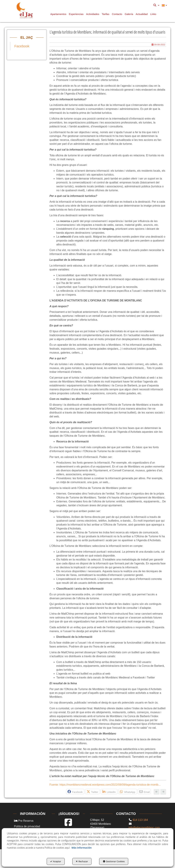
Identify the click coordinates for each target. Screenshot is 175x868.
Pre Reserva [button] (24, 821)
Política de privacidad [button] (27, 826)
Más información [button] (82, 848)
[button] (25, 10)
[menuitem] (156, 5)
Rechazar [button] (82, 861)
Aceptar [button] (56, 861)
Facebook (22, 46)
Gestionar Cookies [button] (114, 861)
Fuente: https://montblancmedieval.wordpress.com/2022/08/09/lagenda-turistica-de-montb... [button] (105, 785)
